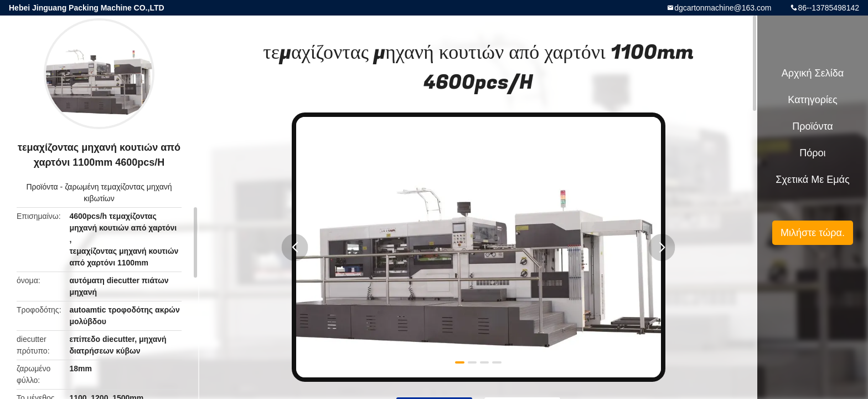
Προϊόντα (42, 187)
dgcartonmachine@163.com (723, 8)
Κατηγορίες (812, 100)
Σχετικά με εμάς (812, 180)
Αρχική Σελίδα (813, 73)
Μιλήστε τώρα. (813, 233)
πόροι (812, 153)
